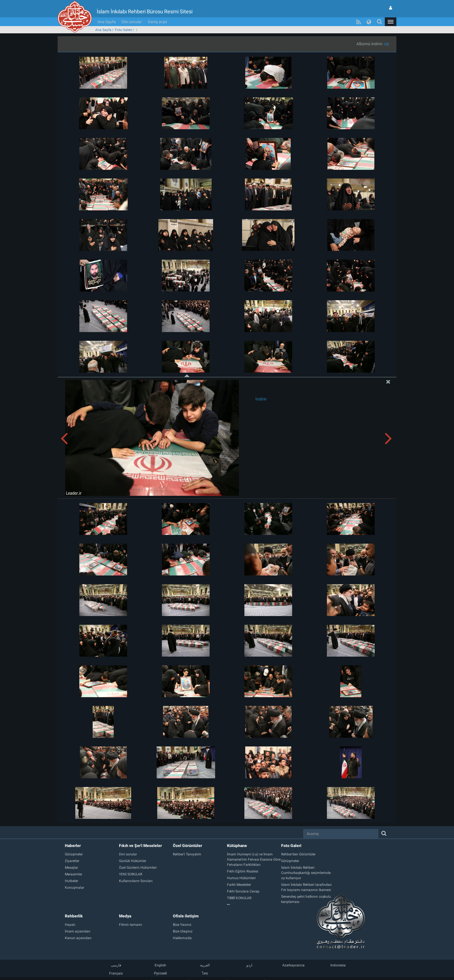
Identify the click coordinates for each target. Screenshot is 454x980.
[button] (391, 22)
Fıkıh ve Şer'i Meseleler (140, 846)
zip (387, 44)
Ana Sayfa (107, 22)
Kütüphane (237, 846)
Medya (125, 916)
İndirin (261, 399)
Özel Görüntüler (187, 846)
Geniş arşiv (158, 22)
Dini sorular (132, 22)
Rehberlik (74, 916)
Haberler (73, 846)
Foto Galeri (123, 30)
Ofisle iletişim (186, 916)
